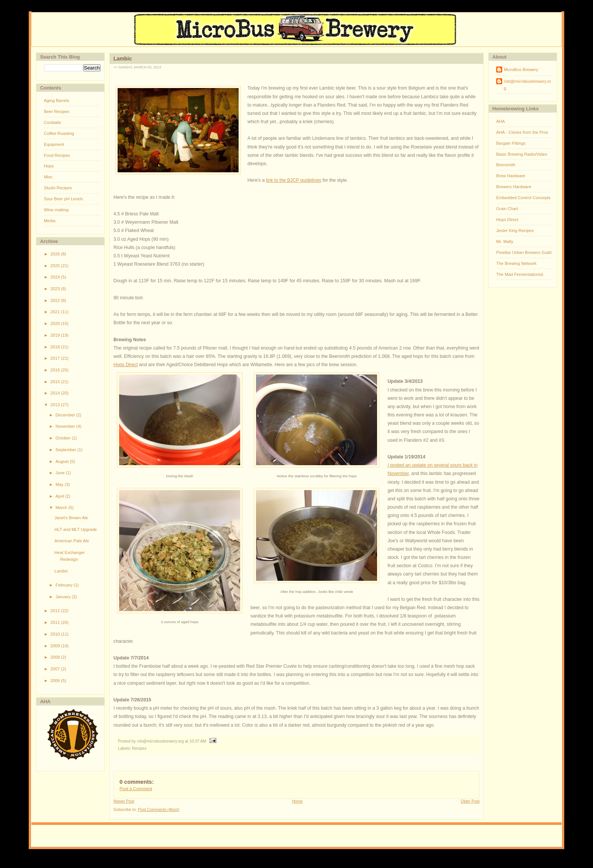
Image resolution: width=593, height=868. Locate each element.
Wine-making (56, 210)
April (61, 496)
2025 (56, 266)
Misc (48, 177)
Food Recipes (57, 155)
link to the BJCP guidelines (293, 180)
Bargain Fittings (511, 143)
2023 (56, 289)
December (66, 415)
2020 (56, 323)
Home (297, 801)
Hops (49, 166)
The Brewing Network (516, 263)
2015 (56, 382)
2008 (56, 657)
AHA (501, 121)
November (66, 426)
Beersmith (506, 165)
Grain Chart (507, 209)
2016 (56, 370)
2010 (56, 634)
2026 (56, 254)
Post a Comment (136, 789)
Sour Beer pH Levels (63, 199)
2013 (56, 405)
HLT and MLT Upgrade (76, 529)
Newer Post (124, 801)
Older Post (470, 801)
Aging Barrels (57, 101)
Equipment (54, 144)
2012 (56, 611)
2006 (56, 681)
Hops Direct (126, 365)
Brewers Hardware (514, 187)
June (61, 473)
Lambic (61, 571)
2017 (56, 358)
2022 (56, 300)
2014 (56, 393)
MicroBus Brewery (521, 70)
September (67, 450)
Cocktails (52, 122)
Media (50, 221)
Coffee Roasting (59, 133)
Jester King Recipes (515, 231)
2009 (56, 646)
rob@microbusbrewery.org (527, 85)
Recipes (139, 748)
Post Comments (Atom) (159, 809)
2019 (56, 335)
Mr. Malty (505, 241)
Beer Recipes (57, 111)
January (64, 597)
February (65, 585)
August (63, 461)
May (60, 484)
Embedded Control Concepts (523, 198)
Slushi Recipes (58, 188)
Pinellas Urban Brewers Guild (524, 252)
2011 (56, 622)
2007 (56, 669)
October (64, 438)
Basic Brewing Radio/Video (522, 154)
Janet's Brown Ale (71, 518)
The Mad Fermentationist (520, 274)
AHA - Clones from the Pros (522, 132)
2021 (56, 312)
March (62, 507)
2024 (56, 277)
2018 (56, 347)
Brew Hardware (511, 176)
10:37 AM (198, 741)
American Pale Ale (72, 541)
